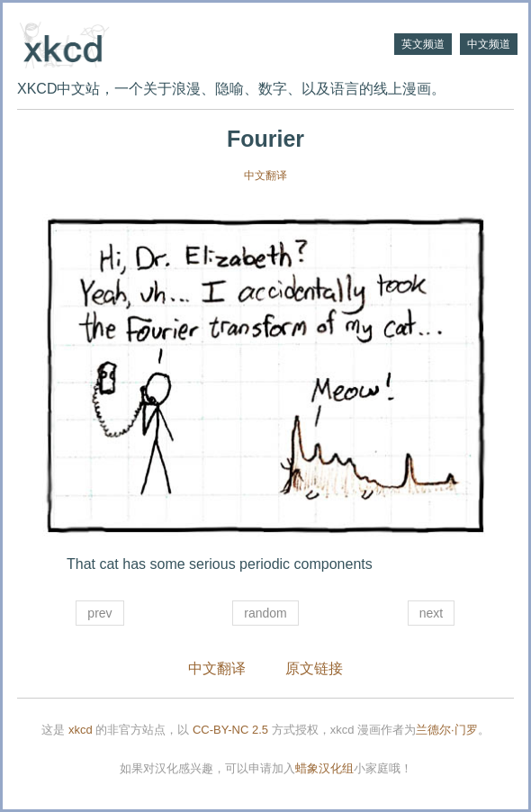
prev (99, 613)
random (265, 613)
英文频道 (423, 44)
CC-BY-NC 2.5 (230, 730)
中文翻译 (265, 176)
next (431, 613)
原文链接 (314, 668)
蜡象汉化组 (324, 768)
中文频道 (489, 44)
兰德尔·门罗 (447, 730)
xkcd (81, 730)
